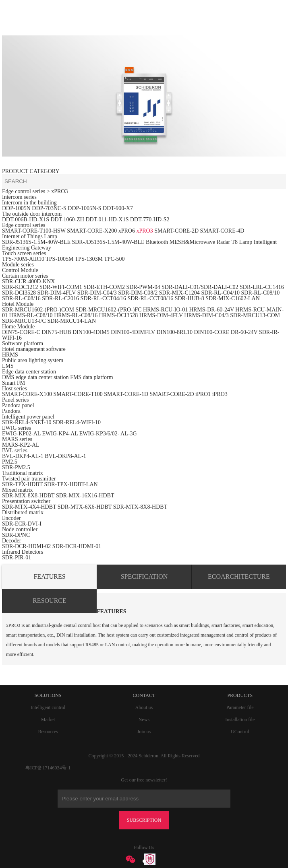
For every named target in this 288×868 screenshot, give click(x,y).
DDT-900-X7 (118, 208)
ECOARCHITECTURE (239, 576)
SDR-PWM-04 (143, 287)
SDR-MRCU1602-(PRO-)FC (108, 310)
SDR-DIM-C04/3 (97, 293)
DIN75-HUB (56, 332)
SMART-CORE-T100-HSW (34, 231)
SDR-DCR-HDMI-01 (77, 546)
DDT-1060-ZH (67, 220)
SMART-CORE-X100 (27, 394)
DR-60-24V (244, 332)
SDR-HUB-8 (190, 298)
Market (48, 720)
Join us (144, 732)
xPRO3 (144, 231)
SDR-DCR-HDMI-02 (26, 546)
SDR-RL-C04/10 (220, 293)
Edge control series (24, 191)
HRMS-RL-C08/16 (76, 315)
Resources (48, 732)
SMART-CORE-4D (222, 231)
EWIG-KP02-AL (21, 434)
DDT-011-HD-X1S (107, 220)
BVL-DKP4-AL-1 (23, 456)
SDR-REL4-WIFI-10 (77, 422)
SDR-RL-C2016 (60, 298)
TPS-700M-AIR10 (23, 259)
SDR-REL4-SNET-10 (27, 422)
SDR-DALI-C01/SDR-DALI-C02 (200, 287)
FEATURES (49, 576)
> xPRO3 (57, 191)
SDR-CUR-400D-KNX (28, 281)
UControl (240, 732)
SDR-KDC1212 (20, 287)
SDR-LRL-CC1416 (262, 287)
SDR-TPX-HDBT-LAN (71, 484)
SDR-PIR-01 (17, 558)
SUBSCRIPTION (144, 820)
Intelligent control (48, 707)
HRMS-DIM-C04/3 (206, 315)
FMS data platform (92, 377)
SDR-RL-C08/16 (21, 298)
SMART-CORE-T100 (78, 394)
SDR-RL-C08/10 (261, 293)
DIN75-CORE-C (21, 332)
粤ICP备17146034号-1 (48, 768)
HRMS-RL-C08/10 (31, 315)
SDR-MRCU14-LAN (71, 321)
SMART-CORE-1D (127, 394)
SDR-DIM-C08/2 (138, 293)
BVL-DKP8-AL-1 (65, 456)
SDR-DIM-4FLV (57, 293)
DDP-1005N (16, 208)
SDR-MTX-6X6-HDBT (85, 507)
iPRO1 (203, 394)
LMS (8, 366)
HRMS (10, 355)
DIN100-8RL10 (174, 332)
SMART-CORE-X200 (92, 231)
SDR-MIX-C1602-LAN (233, 298)
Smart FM (13, 383)
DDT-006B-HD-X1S (26, 220)
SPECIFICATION (144, 576)
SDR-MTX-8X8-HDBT (140, 507)
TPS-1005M (59, 259)
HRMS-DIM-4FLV (161, 315)
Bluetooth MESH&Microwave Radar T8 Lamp (199, 242)
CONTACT (144, 695)
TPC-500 (114, 259)
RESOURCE (50, 601)
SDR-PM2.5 (16, 467)
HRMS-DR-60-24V (212, 310)
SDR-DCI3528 (19, 293)
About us (144, 707)
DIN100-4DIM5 (91, 332)
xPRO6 (127, 231)
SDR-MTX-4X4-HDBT (29, 507)
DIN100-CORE (211, 332)
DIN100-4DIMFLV (133, 332)
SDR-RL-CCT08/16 (151, 298)
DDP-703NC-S (49, 208)
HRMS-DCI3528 (118, 315)
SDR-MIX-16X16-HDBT (85, 496)
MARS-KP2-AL (21, 445)
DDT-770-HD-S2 (150, 220)
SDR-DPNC (16, 535)
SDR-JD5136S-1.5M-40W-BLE (108, 242)
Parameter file (240, 707)
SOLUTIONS (48, 695)
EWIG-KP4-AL (60, 434)
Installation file (240, 720)
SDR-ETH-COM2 (104, 287)
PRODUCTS (240, 695)
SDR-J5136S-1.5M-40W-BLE (36, 242)
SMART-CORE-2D (176, 231)
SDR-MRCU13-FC (25, 321)
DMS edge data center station (35, 377)
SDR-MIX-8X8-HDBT (28, 496)
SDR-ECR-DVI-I (22, 524)
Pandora (11, 411)
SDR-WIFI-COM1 (61, 287)
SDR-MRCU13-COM (255, 315)
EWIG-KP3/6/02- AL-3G (108, 434)
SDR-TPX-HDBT (22, 484)
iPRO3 (220, 394)
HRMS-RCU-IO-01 (166, 310)
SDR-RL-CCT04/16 (103, 298)
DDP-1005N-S (84, 208)
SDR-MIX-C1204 (180, 293)
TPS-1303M (89, 259)
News (144, 720)
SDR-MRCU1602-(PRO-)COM (38, 310)
